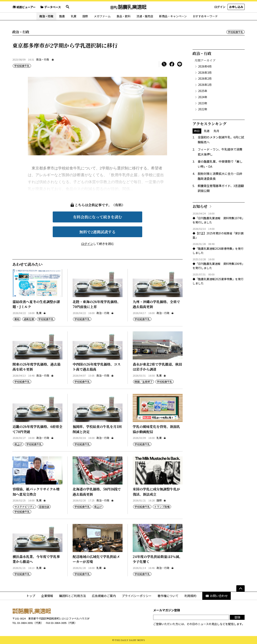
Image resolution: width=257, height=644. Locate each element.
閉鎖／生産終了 (144, 382)
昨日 (197, 131)
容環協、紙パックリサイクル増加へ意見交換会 (36, 492)
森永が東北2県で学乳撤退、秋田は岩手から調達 (157, 367)
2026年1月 (205, 85)
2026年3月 (205, 72)
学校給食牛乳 (236, 32)
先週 (207, 131)
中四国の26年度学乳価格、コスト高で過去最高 (97, 367)
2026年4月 (205, 66)
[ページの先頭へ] (240, 588)
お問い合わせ (217, 596)
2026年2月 (205, 78)
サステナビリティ (25, 507)
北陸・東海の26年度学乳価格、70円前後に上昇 (97, 304)
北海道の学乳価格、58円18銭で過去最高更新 (97, 492)
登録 (237, 617)
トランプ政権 (162, 507)
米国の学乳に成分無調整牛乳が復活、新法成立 (156, 492)
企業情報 (47, 596)
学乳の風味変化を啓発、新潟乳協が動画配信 (156, 429)
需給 (17, 319)
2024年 (203, 97)
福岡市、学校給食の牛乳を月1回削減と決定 (97, 429)
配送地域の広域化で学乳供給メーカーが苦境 (96, 559)
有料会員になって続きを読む (98, 217)
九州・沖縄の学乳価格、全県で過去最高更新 (156, 304)
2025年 (203, 91)
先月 (216, 131)
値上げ (18, 444)
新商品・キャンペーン (173, 16)
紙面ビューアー (24, 7)
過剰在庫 (29, 319)
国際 (85, 16)
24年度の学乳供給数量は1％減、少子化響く (158, 559)
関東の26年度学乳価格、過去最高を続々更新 (37, 367)
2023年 (203, 103)
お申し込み (236, 7)
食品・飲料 (124, 16)
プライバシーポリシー (137, 596)
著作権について (168, 596)
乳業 (74, 16)
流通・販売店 (145, 16)
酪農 (62, 16)
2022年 (203, 109)
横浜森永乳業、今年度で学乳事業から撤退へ (36, 559)
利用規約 (190, 596)
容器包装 (44, 507)
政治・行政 (46, 16)
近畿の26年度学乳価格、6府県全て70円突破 (37, 429)
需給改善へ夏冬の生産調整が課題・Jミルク (36, 304)
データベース (51, 7)
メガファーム (102, 16)
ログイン (220, 7)
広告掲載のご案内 (104, 596)
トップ (31, 596)
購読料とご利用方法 (73, 596)
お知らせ (200, 206)
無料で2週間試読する (97, 232)
